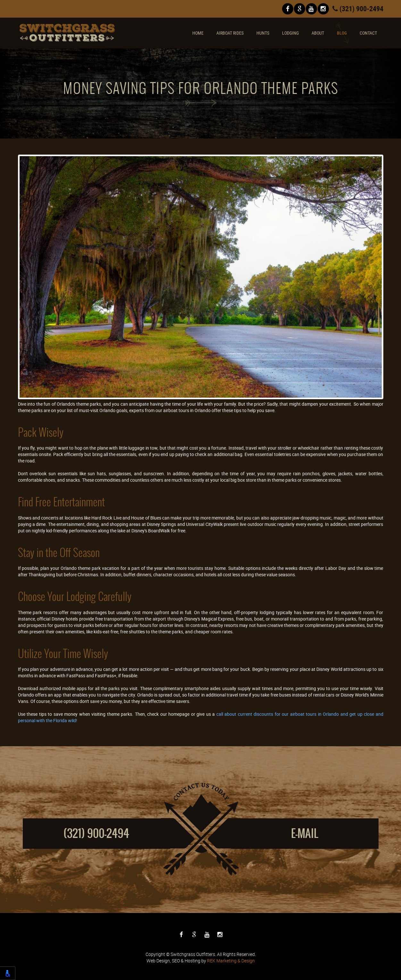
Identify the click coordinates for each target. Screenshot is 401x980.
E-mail (305, 833)
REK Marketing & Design (231, 961)
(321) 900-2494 (358, 8)
